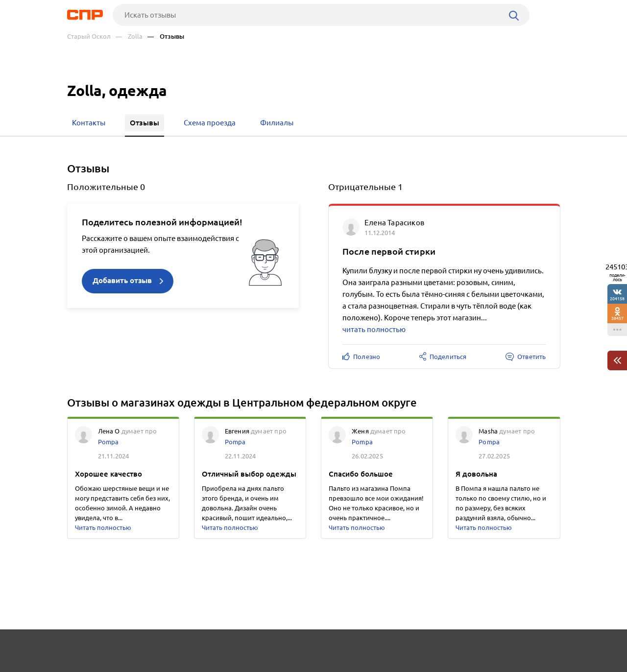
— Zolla (129, 36)
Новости (146, 650)
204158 (617, 299)
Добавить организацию (516, 650)
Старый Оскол (89, 36)
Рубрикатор (85, 650)
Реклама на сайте (215, 650)
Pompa (109, 442)
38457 (617, 318)
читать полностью (374, 329)
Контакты (287, 650)
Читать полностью (103, 528)
